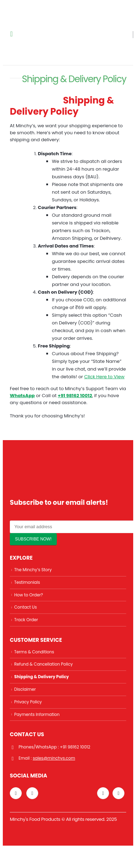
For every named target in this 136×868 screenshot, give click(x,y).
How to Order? (28, 595)
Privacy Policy (28, 702)
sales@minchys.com (54, 758)
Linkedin (32, 793)
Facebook (118, 793)
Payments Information (37, 715)
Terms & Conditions (34, 652)
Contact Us (25, 607)
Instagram (16, 793)
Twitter (103, 793)
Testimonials (27, 582)
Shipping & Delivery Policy (41, 677)
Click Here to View (104, 377)
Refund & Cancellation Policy (43, 664)
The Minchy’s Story (33, 570)
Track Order (26, 620)
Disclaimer (25, 689)
